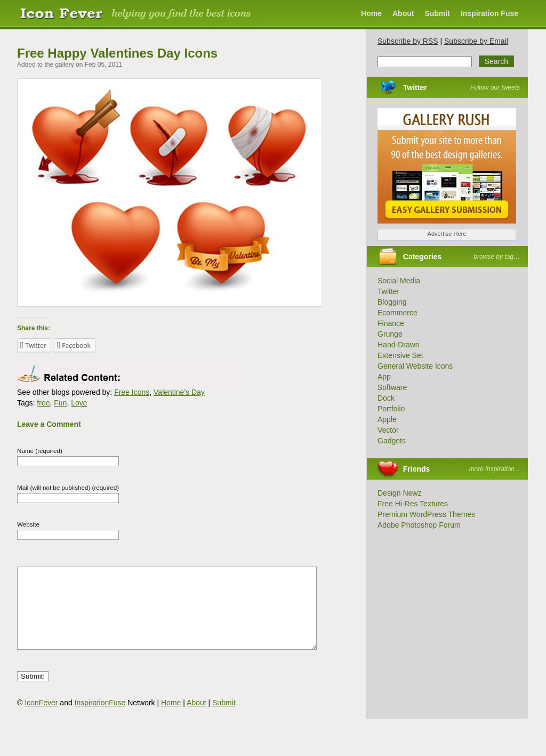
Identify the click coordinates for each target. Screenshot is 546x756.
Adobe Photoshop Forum (419, 525)
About (403, 13)
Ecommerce (398, 313)
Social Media (399, 281)
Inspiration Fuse (489, 13)
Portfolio (391, 409)
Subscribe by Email (476, 41)
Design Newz (399, 493)
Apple (387, 419)
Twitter (415, 87)
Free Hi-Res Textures (413, 504)
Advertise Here (447, 234)
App (384, 377)
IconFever (41, 719)
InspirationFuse (100, 719)
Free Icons (132, 392)
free (43, 403)
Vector (388, 430)
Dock (386, 398)
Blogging (392, 302)
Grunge (390, 334)
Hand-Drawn (399, 345)
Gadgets (392, 441)
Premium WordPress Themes (426, 514)
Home (371, 13)
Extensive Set (400, 355)
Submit (437, 13)
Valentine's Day (179, 392)
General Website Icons (415, 366)
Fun (60, 403)
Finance (391, 323)
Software (392, 387)
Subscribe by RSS (408, 41)
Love (79, 403)
